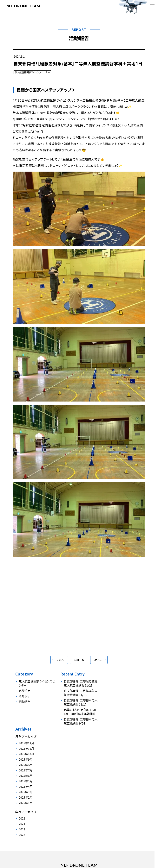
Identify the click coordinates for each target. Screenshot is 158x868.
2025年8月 (114, 715)
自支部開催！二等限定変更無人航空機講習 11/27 (80, 688)
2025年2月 (114, 747)
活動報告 (79, 38)
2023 (110, 779)
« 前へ (60, 665)
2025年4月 (114, 736)
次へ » (98, 665)
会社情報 (78, 820)
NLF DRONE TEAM (24, 6)
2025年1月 (114, 753)
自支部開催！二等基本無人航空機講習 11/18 (80, 698)
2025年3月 (114, 742)
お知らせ (24, 701)
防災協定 (25, 696)
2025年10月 (115, 704)
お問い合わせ (111, 820)
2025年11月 (115, 698)
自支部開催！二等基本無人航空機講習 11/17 (80, 707)
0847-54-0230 (64, 846)
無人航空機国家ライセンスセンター (32, 72)
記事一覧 (79, 665)
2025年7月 (114, 720)
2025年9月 (114, 709)
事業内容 (45, 820)
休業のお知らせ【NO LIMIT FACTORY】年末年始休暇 (80, 717)
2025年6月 (114, 725)
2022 (110, 785)
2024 (110, 774)
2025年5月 (114, 731)
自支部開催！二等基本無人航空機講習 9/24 (80, 726)
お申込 (93, 820)
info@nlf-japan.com (96, 846)
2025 (110, 768)
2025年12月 (115, 693)
